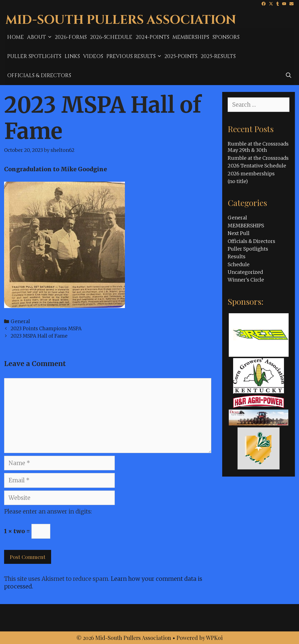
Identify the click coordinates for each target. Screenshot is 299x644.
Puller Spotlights (34, 56)
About (40, 37)
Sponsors (226, 37)
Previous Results (134, 56)
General (20, 321)
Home (15, 37)
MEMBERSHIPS (191, 37)
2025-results (218, 56)
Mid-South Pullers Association (121, 20)
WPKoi (214, 638)
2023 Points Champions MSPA (46, 328)
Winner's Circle (246, 280)
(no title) (238, 181)
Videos (93, 56)
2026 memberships (251, 174)
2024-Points (152, 37)
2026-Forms (71, 37)
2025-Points (181, 56)
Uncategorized (245, 272)
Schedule (239, 264)
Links (72, 56)
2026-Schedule (111, 37)
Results (237, 256)
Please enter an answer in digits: (48, 511)
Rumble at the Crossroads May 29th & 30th (258, 147)
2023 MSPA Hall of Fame (39, 336)
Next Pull (239, 233)
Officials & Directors (39, 76)
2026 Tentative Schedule (257, 166)
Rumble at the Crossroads (258, 158)
